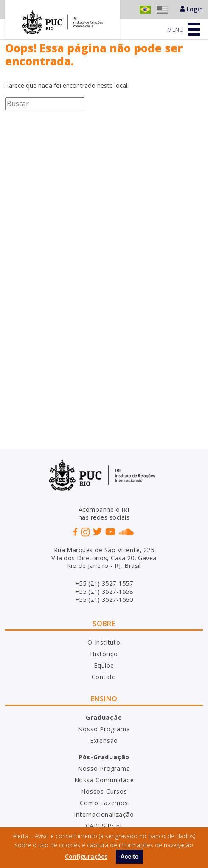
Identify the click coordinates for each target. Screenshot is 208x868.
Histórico (104, 654)
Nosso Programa (104, 729)
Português (145, 9)
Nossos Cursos (104, 791)
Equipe (104, 665)
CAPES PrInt (104, 826)
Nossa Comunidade (104, 780)
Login (191, 9)
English (162, 9)
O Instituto (104, 642)
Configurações (86, 856)
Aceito (130, 857)
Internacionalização (104, 814)
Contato (104, 677)
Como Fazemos (104, 803)
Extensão (104, 740)
